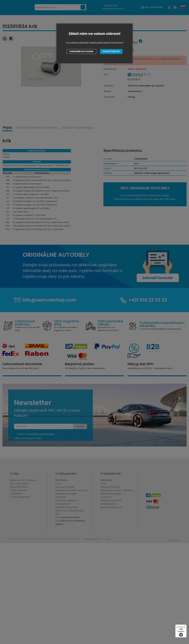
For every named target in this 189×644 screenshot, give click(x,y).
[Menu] (185, 626)
